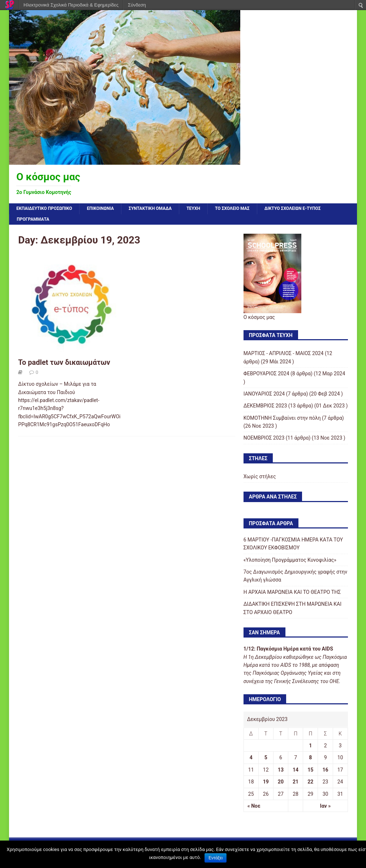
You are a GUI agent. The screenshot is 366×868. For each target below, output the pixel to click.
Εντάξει (216, 858)
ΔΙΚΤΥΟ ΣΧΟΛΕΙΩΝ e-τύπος (293, 208)
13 (281, 770)
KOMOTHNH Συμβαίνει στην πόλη (282, 418)
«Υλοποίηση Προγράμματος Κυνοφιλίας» (290, 560)
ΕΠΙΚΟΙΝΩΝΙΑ (100, 208)
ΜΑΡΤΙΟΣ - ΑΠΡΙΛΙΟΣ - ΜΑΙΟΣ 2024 (284, 353)
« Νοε (254, 806)
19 (266, 782)
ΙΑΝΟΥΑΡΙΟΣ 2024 (264, 394)
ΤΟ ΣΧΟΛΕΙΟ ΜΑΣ (232, 208)
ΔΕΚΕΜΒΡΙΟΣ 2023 (265, 406)
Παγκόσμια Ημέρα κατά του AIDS (295, 649)
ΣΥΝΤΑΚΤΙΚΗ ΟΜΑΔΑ (150, 208)
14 (296, 770)
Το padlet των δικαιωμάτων (64, 362)
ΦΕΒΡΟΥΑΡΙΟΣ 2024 (266, 373)
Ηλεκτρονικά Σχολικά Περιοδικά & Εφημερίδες (71, 5)
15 (310, 770)
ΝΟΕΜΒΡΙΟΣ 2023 (264, 438)
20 (281, 782)
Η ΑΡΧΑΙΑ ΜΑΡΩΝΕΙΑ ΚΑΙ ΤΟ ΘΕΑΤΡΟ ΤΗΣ (292, 592)
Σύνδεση (137, 5)
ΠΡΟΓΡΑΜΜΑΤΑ (33, 219)
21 (296, 782)
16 (326, 770)
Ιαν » (326, 806)
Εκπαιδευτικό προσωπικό (44, 208)
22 (310, 782)
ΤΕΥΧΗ (193, 208)
